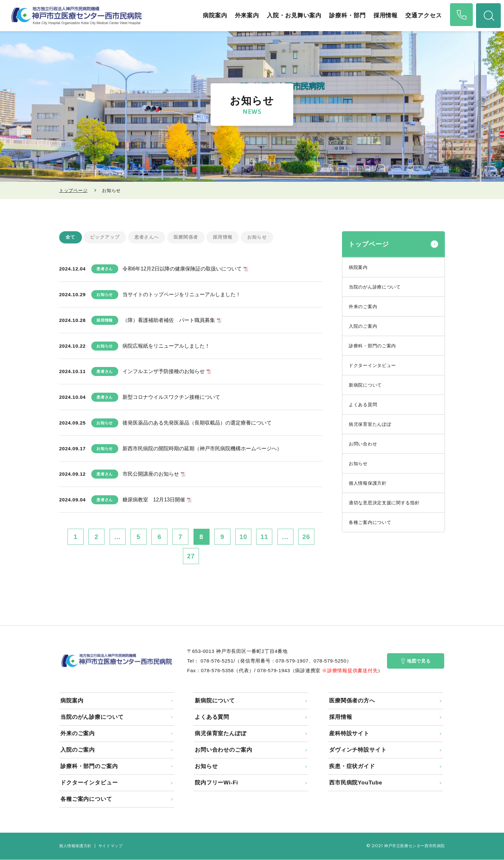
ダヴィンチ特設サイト (358, 750)
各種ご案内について (370, 522)
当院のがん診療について (375, 287)
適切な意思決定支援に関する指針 (384, 503)
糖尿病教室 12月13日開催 (154, 500)
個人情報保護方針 (368, 483)
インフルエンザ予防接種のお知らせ (164, 372)
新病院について (365, 385)
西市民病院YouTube (356, 783)
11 (264, 537)
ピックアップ (105, 237)
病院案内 (213, 15)
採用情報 (384, 15)
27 (191, 556)
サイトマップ (111, 846)
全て (71, 237)
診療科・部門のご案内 (372, 346)
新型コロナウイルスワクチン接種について (171, 397)
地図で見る (416, 661)
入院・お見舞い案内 (292, 15)
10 (243, 537)
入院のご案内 (363, 326)
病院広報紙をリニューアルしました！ (166, 346)
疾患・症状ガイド (352, 767)
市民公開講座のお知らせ (151, 474)
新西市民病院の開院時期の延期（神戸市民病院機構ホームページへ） (202, 448)
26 (306, 537)
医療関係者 (186, 237)
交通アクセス (422, 15)
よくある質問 (363, 405)
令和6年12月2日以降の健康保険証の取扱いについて (182, 269)
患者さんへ (147, 237)
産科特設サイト (349, 734)
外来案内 (245, 15)
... (118, 537)
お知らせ (257, 237)
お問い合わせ (363, 444)
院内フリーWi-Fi (216, 783)
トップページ (73, 190)
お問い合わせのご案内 (224, 750)
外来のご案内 (363, 306)
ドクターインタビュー (372, 365)
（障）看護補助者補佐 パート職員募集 (169, 320)
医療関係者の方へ (352, 701)
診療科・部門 (346, 15)
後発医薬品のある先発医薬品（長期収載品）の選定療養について (197, 423)
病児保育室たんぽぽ (370, 424)
